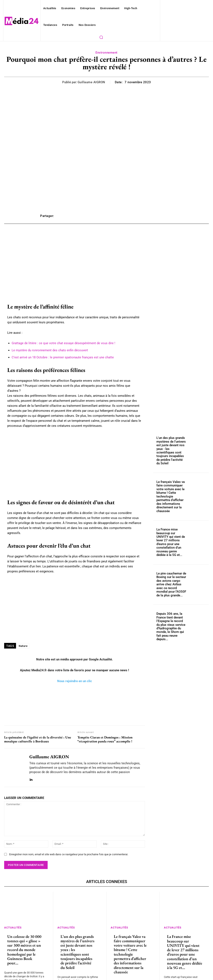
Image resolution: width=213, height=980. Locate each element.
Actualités (14, 907)
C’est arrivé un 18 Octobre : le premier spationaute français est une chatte (58, 357)
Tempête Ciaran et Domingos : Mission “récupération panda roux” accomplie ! (105, 719)
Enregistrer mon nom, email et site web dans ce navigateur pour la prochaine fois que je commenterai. (65, 834)
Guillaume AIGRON (92, 82)
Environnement (107, 53)
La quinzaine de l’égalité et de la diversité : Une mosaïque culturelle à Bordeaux (38, 719)
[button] (101, 37)
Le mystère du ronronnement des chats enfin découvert (46, 350)
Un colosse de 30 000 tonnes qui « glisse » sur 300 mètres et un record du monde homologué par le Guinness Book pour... (25, 925)
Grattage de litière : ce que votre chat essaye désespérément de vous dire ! (58, 343)
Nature (23, 626)
